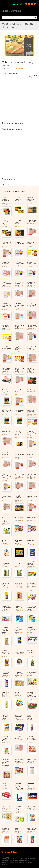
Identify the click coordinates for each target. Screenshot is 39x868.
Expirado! (19, 68)
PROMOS (29, 4)
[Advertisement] (19, 98)
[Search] (35, 17)
